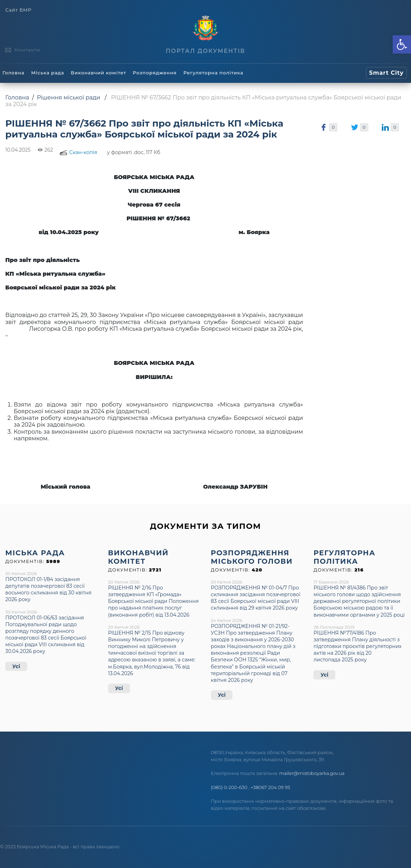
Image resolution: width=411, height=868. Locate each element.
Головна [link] (13, 73)
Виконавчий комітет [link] (98, 73)
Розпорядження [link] (155, 73)
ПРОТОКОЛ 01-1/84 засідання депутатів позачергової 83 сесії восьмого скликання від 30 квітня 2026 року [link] (48, 589)
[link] (402, 44)
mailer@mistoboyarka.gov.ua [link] (312, 773)
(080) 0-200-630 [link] (229, 787)
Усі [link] (16, 666)
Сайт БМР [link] (18, 10)
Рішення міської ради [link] (69, 97)
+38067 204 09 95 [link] (270, 787)
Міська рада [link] (48, 73)
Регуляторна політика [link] (213, 73)
